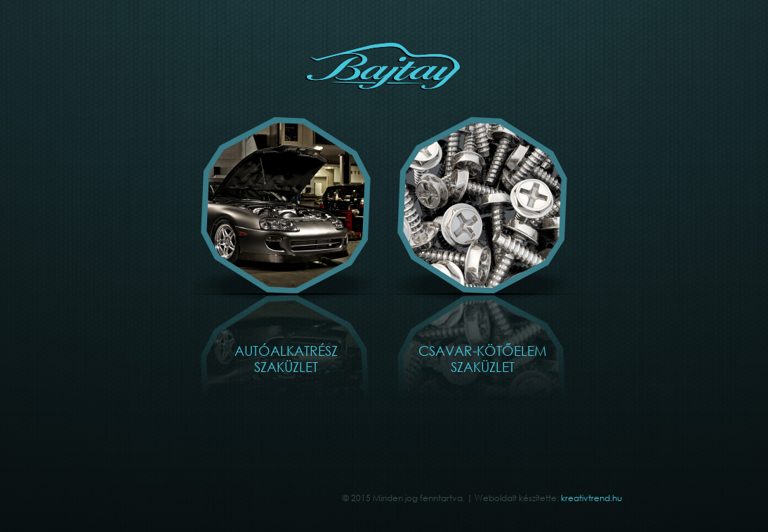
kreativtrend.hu (591, 498)
